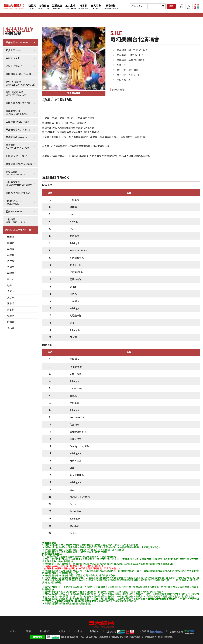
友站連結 (94, 631)
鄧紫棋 (11, 309)
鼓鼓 (10, 285)
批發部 (83, 7)
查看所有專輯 (74, 93)
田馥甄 (11, 243)
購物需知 (111, 7)
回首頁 (32, 7)
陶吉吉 (11, 321)
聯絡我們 (45, 631)
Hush (10, 279)
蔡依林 (11, 255)
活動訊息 (57, 7)
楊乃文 (11, 328)
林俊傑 (11, 237)
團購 (28, 631)
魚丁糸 (11, 297)
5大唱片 (14, 6)
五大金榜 (70, 7)
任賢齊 (11, 316)
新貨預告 (44, 7)
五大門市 (96, 7)
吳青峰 (11, 249)
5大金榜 (78, 631)
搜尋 (171, 6)
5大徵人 (61, 631)
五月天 (11, 267)
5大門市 (12, 631)
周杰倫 (11, 261)
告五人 (11, 291)
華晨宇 (11, 273)
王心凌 (11, 303)
